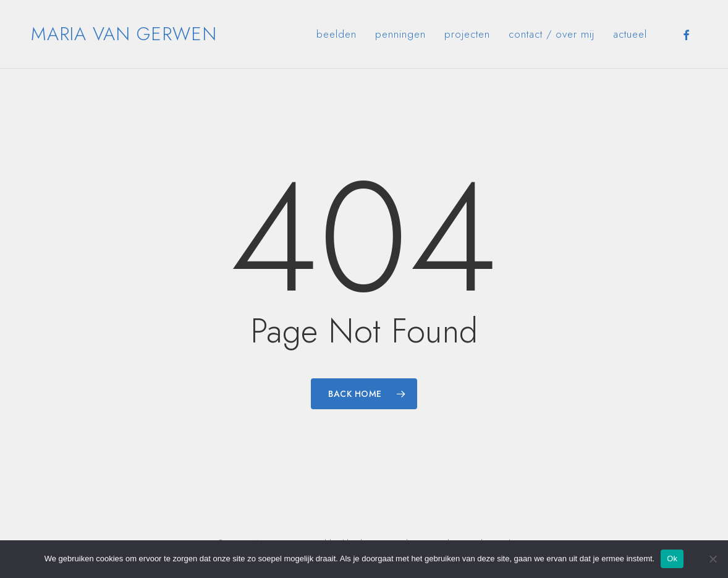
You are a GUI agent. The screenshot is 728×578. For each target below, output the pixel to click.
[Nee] (713, 559)
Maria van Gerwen (124, 34)
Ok (672, 559)
